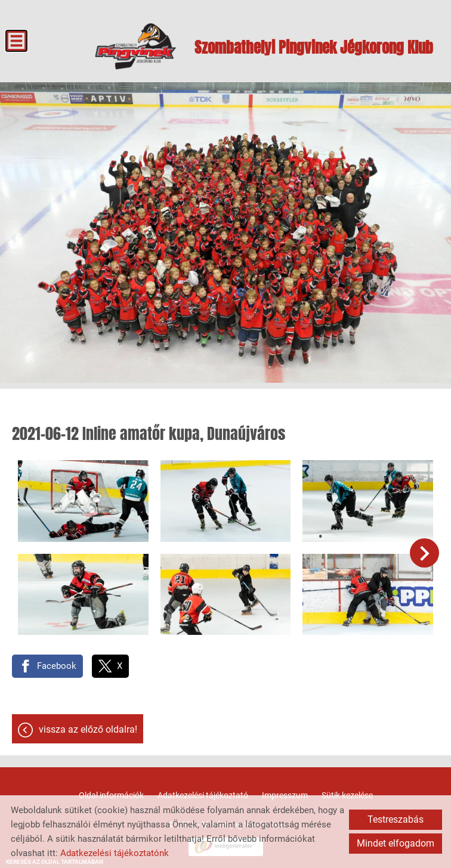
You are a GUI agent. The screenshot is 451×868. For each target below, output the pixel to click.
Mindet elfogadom (396, 843)
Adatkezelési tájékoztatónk (115, 853)
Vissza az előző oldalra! (88, 729)
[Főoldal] (136, 46)
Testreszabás (396, 819)
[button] (424, 553)
